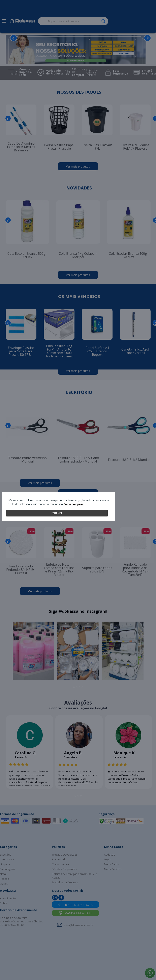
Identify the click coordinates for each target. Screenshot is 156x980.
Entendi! (57, 513)
